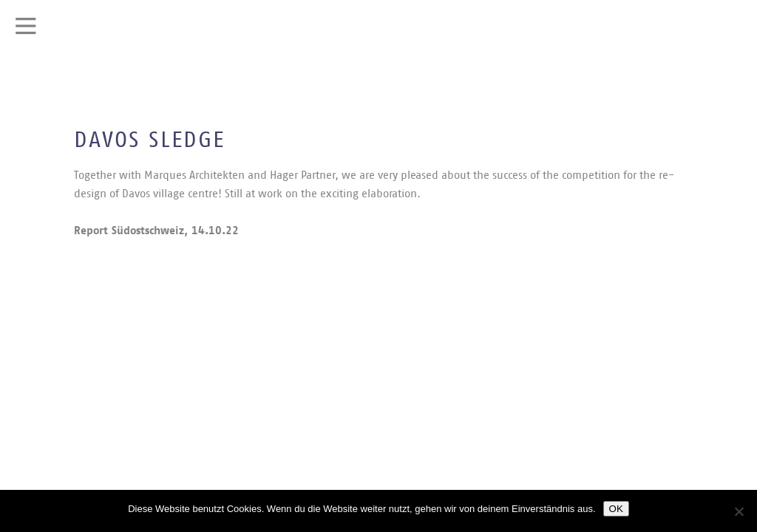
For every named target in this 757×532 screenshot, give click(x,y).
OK (616, 509)
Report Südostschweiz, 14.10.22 (156, 231)
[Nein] (739, 511)
